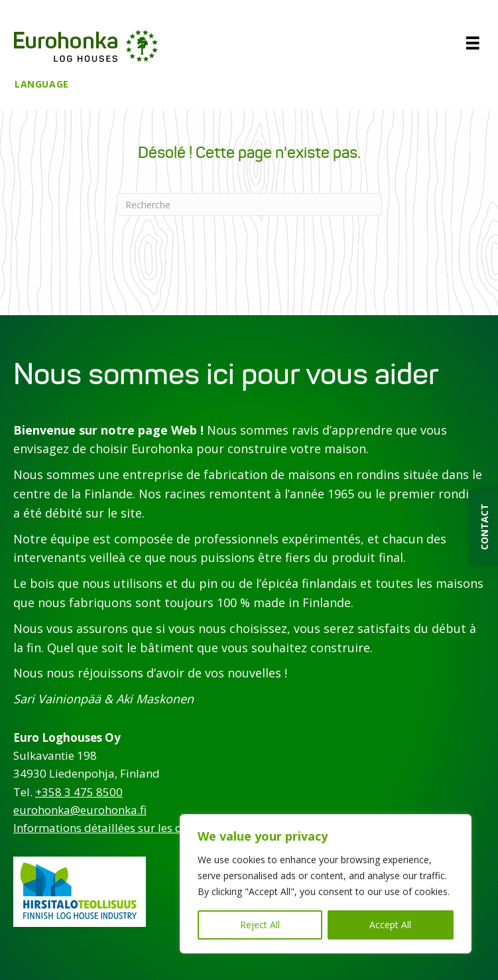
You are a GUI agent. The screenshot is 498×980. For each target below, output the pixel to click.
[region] (326, 884)
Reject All (260, 925)
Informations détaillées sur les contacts (116, 828)
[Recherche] (249, 204)
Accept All (390, 925)
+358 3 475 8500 (79, 792)
